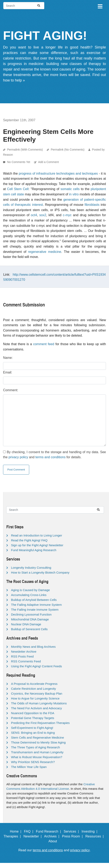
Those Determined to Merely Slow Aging (38, 742)
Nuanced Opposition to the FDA (33, 713)
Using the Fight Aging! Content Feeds (36, 666)
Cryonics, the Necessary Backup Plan (37, 693)
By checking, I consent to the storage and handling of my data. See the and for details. (54, 455)
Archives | (53, 836)
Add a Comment (48, 162)
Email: (8, 372)
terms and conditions (50, 457)
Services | (72, 831)
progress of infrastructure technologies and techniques (58, 173)
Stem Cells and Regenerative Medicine (37, 737)
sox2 (43, 215)
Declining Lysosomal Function (31, 614)
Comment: (11, 390)
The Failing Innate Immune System (35, 610)
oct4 (34, 215)
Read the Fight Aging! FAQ (29, 540)
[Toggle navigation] (100, 6)
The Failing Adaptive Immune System (36, 605)
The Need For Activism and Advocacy (36, 708)
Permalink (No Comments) (68, 150)
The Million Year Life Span (29, 767)
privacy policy (18, 457)
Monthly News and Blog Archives (33, 647)
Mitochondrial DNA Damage (30, 619)
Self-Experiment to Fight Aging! (32, 728)
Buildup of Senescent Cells (29, 629)
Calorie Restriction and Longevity (33, 689)
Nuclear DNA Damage (26, 624)
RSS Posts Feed (22, 656)
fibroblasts (92, 205)
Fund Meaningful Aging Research (34, 550)
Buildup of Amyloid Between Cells (34, 600)
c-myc (67, 215)
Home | (17, 831)
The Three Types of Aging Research (36, 747)
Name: (8, 358)
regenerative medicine (45, 252)
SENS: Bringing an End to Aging (33, 733)
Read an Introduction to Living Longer (37, 535)
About (54, 841)
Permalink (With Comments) (25, 150)
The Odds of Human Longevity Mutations (39, 703)
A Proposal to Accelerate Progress (34, 684)
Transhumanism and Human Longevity (37, 752)
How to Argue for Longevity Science (35, 698)
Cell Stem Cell (18, 189)
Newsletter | (33, 836)
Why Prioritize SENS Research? (33, 762)
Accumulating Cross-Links (29, 595)
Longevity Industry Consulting (31, 568)
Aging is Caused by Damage (30, 590)
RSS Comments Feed (26, 661)
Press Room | (73, 836)
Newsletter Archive (24, 652)
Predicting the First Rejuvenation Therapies (40, 723)
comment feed (44, 344)
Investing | (90, 831)
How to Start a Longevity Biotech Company (40, 572)
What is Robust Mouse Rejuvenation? (37, 757)
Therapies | (13, 836)
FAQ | (30, 831)
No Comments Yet (19, 162)
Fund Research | (49, 831)
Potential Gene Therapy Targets (33, 718)
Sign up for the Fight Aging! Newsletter (37, 545)
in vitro (74, 194)
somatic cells (70, 189)
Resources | (95, 836)
